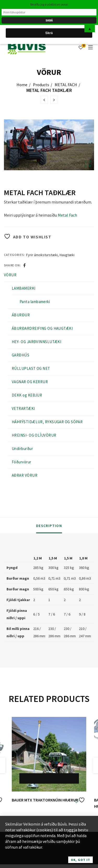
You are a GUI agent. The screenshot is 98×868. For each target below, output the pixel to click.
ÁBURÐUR (21, 315)
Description (49, 526)
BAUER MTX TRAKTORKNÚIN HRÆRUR (45, 800)
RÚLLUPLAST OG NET (31, 368)
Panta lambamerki (35, 302)
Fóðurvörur (22, 462)
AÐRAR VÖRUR (25, 475)
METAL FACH (66, 85)
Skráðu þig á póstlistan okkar (49, 4)
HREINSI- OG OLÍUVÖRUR (34, 435)
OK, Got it (80, 860)
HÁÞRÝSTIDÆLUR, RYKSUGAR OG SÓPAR (47, 422)
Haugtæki (67, 255)
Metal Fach (67, 215)
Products (41, 85)
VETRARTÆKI (23, 408)
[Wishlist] (81, 47)
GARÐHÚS (21, 355)
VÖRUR (10, 275)
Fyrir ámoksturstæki (42, 255)
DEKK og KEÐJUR (27, 395)
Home (22, 85)
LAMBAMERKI (24, 288)
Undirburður (22, 449)
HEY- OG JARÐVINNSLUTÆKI (36, 342)
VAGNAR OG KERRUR (30, 382)
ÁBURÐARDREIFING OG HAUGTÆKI (42, 328)
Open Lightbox (88, 164)
